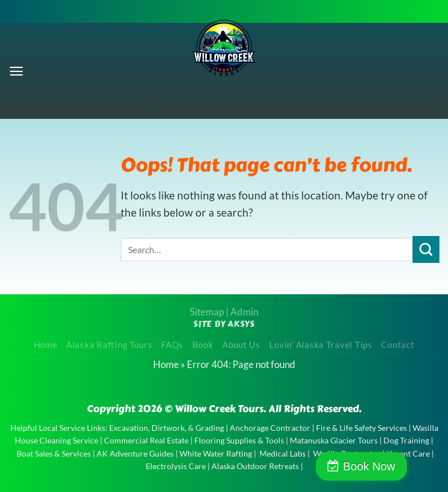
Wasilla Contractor (347, 453)
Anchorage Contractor (270, 428)
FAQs (172, 345)
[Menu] (17, 71)
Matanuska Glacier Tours (334, 440)
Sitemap (207, 312)
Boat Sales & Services (54, 453)
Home (46, 345)
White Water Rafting (216, 453)
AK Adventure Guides (135, 453)
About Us (241, 345)
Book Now (399, 466)
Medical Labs (283, 453)
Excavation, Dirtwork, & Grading (167, 428)
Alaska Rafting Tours (109, 345)
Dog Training (406, 440)
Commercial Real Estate (146, 440)
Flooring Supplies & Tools (239, 440)
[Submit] (426, 249)
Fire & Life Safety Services (361, 428)
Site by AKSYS (224, 324)
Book (203, 345)
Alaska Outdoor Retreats (255, 466)
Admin (244, 312)
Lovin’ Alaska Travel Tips (321, 345)
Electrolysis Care (176, 466)
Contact (398, 345)
